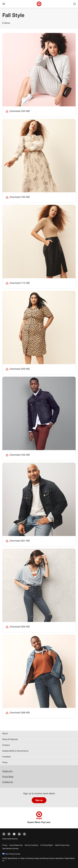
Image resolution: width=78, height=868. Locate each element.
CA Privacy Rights (47, 845)
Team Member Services (10, 849)
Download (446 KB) (18, 455)
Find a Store (8, 777)
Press (5, 762)
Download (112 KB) (18, 283)
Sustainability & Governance (15, 751)
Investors (6, 757)
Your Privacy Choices (11, 854)
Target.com (7, 771)
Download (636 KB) (18, 627)
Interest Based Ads (16, 845)
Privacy (5, 845)
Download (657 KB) (18, 541)
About (5, 733)
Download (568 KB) (18, 713)
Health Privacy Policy (62, 845)
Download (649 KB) (18, 369)
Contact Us (8, 782)
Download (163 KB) (18, 197)
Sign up (39, 800)
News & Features (10, 739)
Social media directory (10, 839)
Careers (6, 745)
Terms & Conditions (31, 845)
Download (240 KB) (18, 111)
